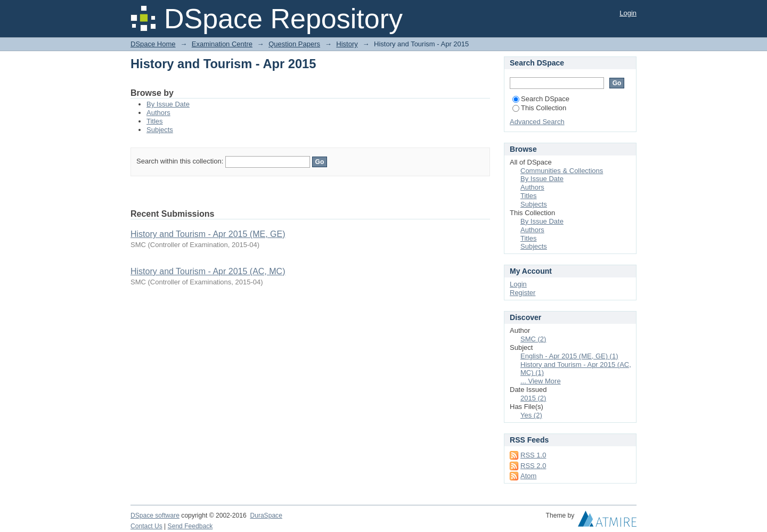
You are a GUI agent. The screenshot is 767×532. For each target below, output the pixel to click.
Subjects (160, 130)
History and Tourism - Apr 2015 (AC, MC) (208, 271)
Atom (528, 476)
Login (628, 13)
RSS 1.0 (533, 455)
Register (523, 293)
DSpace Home (153, 44)
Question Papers (294, 44)
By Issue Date (168, 104)
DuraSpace (266, 515)
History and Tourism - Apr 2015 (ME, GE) (208, 234)
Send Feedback (190, 526)
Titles (155, 121)
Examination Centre (222, 44)
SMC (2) (533, 339)
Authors (158, 113)
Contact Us (146, 526)
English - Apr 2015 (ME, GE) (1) (569, 356)
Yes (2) (531, 415)
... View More (541, 381)
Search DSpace (541, 99)
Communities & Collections (562, 171)
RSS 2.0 (533, 466)
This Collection (539, 108)
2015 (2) (533, 398)
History (347, 44)
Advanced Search (537, 122)
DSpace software (155, 515)
